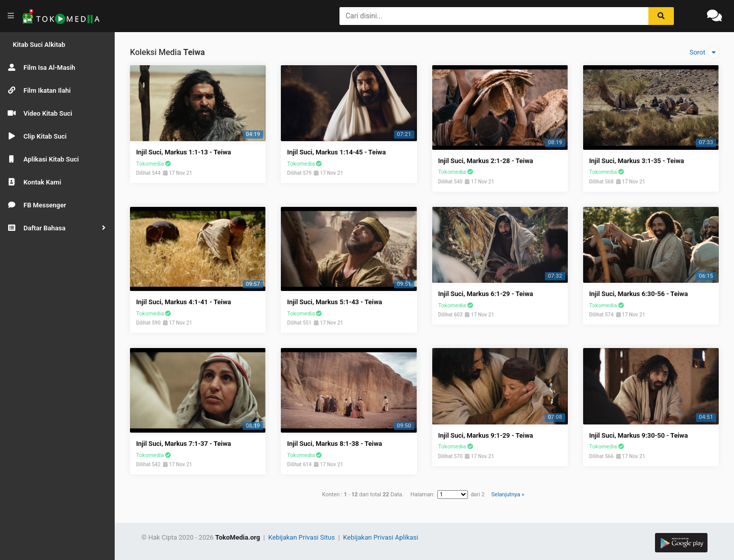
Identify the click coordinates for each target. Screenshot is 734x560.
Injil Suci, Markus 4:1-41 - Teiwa (183, 302)
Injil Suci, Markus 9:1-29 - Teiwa (486, 435)
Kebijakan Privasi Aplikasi (381, 537)
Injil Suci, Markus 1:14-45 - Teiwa (336, 152)
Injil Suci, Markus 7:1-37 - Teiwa (183, 444)
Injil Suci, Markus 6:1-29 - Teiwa (486, 294)
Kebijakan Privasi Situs (302, 537)
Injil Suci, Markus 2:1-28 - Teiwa (486, 161)
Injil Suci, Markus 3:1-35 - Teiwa (637, 161)
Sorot (704, 52)
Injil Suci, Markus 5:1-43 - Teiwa (334, 302)
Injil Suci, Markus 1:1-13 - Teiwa (183, 152)
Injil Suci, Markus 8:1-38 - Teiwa (334, 444)
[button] (57, 228)
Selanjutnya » (508, 495)
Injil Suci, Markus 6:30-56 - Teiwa (639, 294)
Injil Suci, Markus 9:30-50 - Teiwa (639, 435)
